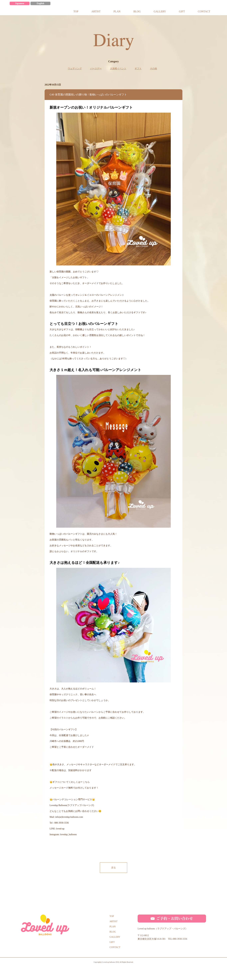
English (40, 2)
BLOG (113, 930)
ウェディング (75, 67)
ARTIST (113, 920)
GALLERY (115, 936)
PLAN (113, 925)
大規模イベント (118, 67)
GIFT (112, 941)
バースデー (96, 67)
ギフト (138, 67)
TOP (112, 915)
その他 (153, 67)
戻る (113, 866)
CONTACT (115, 946)
